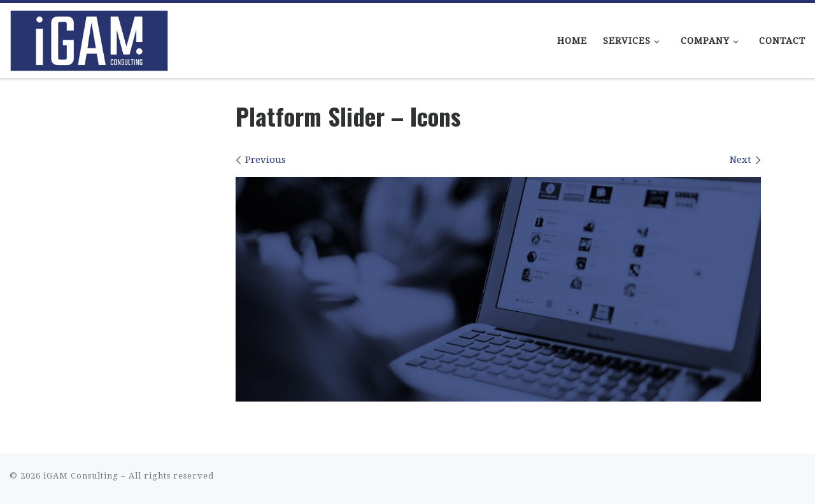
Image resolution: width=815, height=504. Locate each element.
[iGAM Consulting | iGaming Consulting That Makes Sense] (89, 37)
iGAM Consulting (81, 476)
